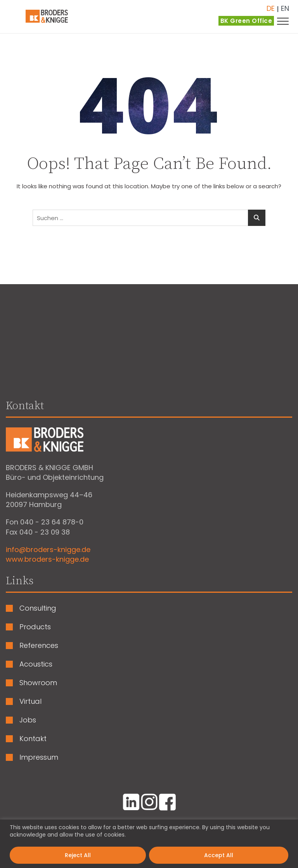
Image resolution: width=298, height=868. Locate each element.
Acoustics (36, 664)
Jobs (28, 720)
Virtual (30, 701)
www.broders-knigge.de (47, 559)
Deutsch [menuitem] (271, 9)
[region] (149, 844)
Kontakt (33, 739)
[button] (286, 21)
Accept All (219, 855)
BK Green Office (246, 21)
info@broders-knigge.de (48, 549)
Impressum (39, 757)
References (39, 646)
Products (35, 627)
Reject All (78, 855)
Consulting (38, 608)
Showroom (38, 683)
